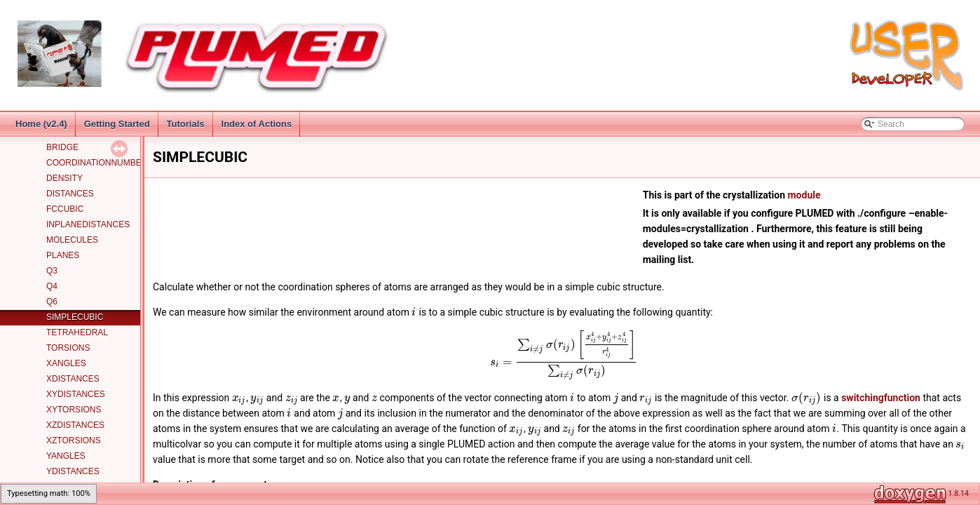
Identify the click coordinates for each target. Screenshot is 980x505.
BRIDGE (62, 147)
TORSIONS (68, 348)
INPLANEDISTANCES (88, 224)
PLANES (63, 255)
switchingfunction (881, 398)
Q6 (52, 302)
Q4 (52, 286)
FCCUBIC (65, 209)
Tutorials (186, 124)
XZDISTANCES (75, 425)
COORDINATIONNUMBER (97, 163)
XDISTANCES (73, 379)
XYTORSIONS (74, 410)
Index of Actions (257, 124)
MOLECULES (72, 240)
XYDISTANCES (76, 394)
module (804, 195)
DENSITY (64, 178)
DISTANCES (70, 194)
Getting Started (117, 124)
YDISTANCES (73, 471)
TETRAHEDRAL (77, 332)
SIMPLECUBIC (75, 317)
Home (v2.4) (41, 124)
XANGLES (66, 363)
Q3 (52, 271)
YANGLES (66, 456)
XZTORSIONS (74, 440)
